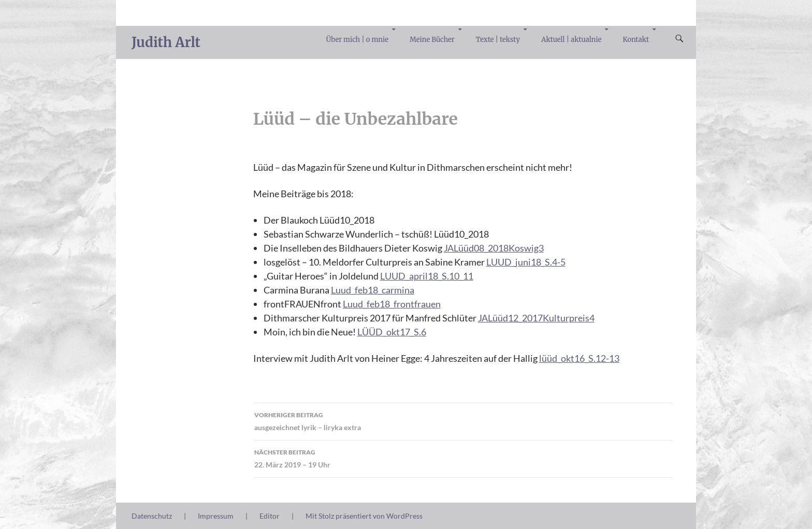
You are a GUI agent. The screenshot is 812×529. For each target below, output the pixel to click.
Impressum (216, 516)
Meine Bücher (432, 40)
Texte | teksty (498, 40)
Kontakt (636, 40)
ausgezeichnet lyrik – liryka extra (463, 420)
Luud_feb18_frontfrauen (392, 304)
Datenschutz (152, 516)
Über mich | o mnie (357, 40)
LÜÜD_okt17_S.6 (392, 332)
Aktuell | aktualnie (571, 40)
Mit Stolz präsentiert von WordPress (364, 516)
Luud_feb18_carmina (373, 290)
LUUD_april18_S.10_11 (427, 276)
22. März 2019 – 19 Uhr (463, 458)
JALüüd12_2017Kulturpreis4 (536, 318)
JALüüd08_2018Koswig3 (494, 248)
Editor (270, 516)
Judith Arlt (166, 42)
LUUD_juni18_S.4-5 (526, 262)
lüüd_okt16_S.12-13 (579, 358)
